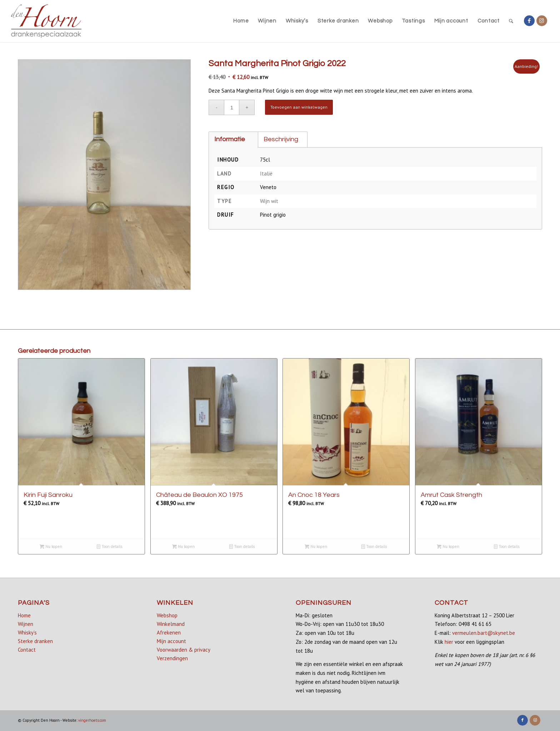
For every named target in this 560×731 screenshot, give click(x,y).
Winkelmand (171, 624)
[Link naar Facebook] (529, 21)
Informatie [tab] (230, 139)
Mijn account (171, 641)
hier (449, 642)
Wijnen (26, 624)
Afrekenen (169, 633)
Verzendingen (172, 658)
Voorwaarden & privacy (184, 650)
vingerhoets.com (92, 720)
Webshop (167, 615)
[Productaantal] (232, 107)
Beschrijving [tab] (281, 139)
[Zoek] (511, 21)
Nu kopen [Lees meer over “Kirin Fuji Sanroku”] (51, 547)
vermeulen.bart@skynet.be (484, 633)
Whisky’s (27, 633)
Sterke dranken (35, 641)
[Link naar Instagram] (542, 21)
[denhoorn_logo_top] (46, 21)
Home (24, 615)
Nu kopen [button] (183, 547)
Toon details (109, 547)
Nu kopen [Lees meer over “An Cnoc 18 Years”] (316, 547)
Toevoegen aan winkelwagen (299, 107)
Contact (27, 650)
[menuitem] (241, 21)
